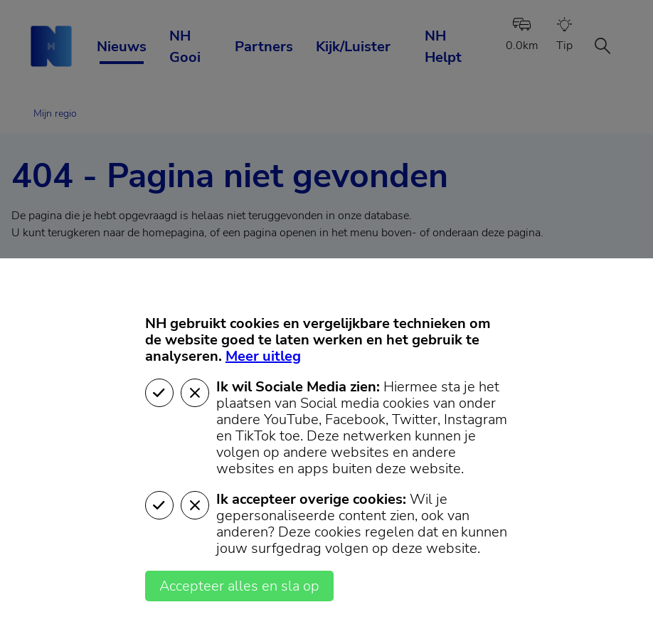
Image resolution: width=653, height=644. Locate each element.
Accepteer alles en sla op (239, 586)
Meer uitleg (263, 356)
